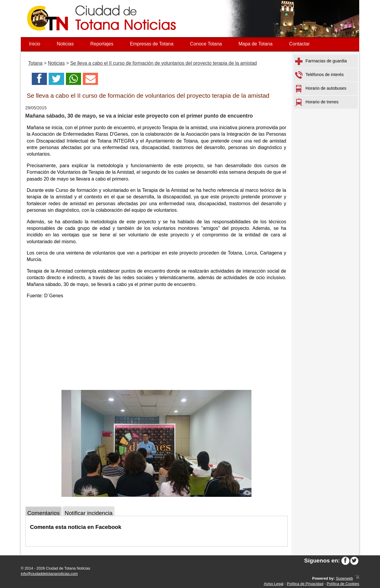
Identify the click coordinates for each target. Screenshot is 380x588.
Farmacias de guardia (321, 61)
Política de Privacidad (305, 584)
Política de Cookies (343, 584)
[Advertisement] (156, 345)
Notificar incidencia (89, 513)
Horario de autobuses (321, 89)
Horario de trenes (317, 102)
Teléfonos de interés (319, 75)
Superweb (344, 578)
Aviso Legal (274, 584)
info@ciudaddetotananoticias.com (49, 574)
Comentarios (43, 513)
